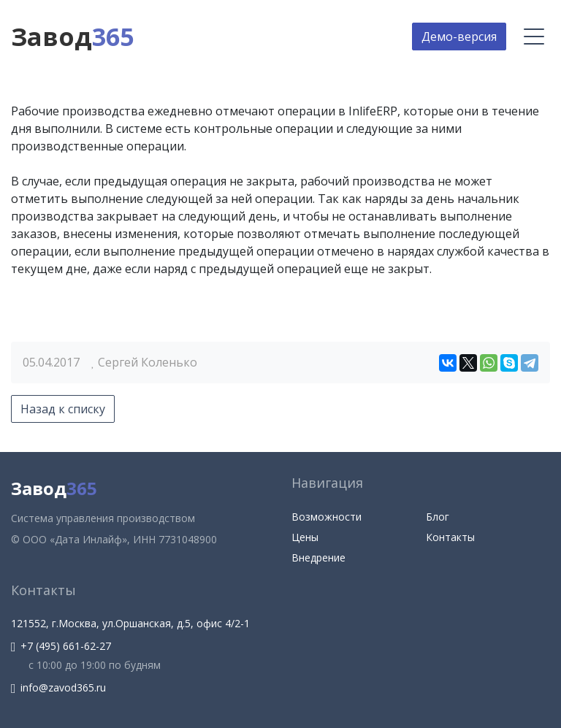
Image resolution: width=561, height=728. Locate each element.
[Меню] (534, 37)
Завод (72, 37)
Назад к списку (63, 409)
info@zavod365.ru (58, 687)
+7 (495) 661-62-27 (61, 646)
